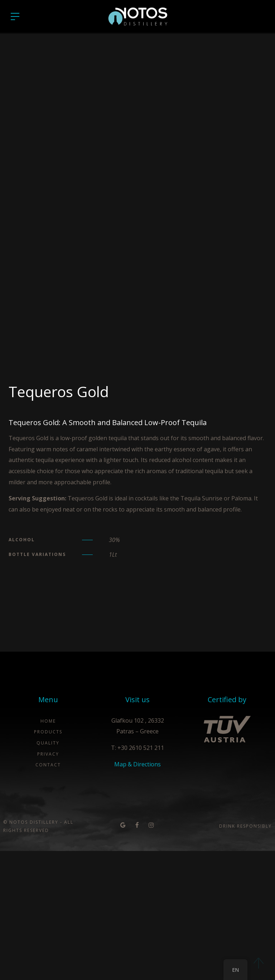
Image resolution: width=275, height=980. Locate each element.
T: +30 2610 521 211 (137, 877)
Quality (48, 872)
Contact (48, 894)
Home (48, 850)
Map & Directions (137, 893)
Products (48, 861)
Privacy (48, 883)
